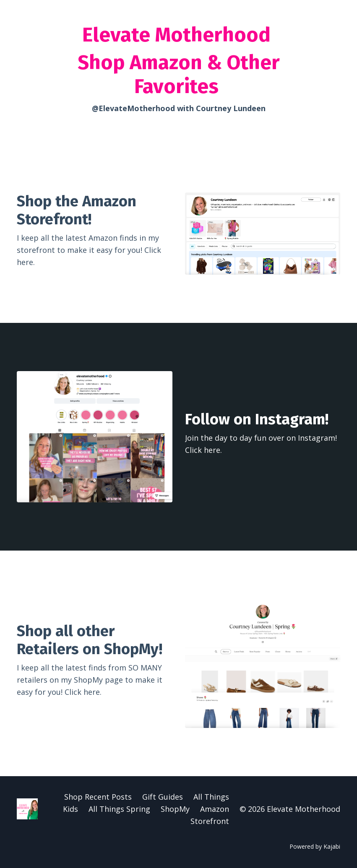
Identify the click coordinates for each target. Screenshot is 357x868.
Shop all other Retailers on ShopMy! (90, 640)
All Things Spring (119, 809)
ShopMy (175, 809)
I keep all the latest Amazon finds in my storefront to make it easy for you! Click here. (89, 250)
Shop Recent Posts (98, 797)
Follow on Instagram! (257, 419)
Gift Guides (163, 797)
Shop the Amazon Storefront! (77, 210)
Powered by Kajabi (315, 846)
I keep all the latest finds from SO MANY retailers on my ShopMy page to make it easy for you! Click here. (90, 680)
